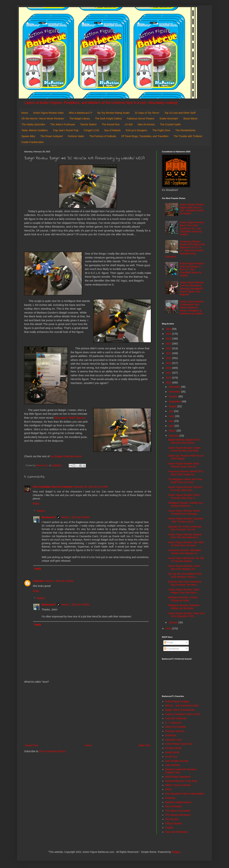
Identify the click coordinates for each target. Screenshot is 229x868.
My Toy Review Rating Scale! (114, 113)
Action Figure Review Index (48, 113)
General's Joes (173, 740)
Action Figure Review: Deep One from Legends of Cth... (186, 615)
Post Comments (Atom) (53, 751)
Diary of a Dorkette (176, 727)
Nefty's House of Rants (178, 785)
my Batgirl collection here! (66, 456)
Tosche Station (88, 124)
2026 (169, 329)
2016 (169, 378)
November (175, 392)
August (173, 406)
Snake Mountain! (169, 119)
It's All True (171, 757)
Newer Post (31, 745)
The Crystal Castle (170, 124)
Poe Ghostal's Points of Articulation (185, 794)
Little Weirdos (173, 765)
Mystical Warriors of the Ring (181, 781)
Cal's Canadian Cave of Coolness (53, 487)
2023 (169, 344)
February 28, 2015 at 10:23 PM (91, 487)
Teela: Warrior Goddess (35, 130)
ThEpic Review (173, 823)
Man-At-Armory (146, 124)
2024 (169, 339)
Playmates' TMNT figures (70, 418)
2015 (169, 383)
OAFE (169, 789)
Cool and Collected (176, 718)
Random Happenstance (178, 802)
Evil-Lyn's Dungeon (137, 130)
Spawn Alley (28, 136)
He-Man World (173, 748)
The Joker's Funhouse (63, 124)
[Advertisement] (88, 714)
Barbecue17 (49, 517)
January (174, 622)
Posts (169, 642)
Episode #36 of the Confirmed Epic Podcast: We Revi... (185, 583)
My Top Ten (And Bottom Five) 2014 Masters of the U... (185, 575)
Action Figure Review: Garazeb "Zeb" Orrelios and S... (186, 520)
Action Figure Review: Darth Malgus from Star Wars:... (184, 591)
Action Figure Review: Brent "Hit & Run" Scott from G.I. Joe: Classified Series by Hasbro (192, 228)
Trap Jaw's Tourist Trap (66, 130)
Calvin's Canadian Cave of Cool (183, 714)
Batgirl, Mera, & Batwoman (180, 710)
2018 (169, 368)
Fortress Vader (76, 136)
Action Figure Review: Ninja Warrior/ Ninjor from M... (184, 465)
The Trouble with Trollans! (188, 136)
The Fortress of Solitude (103, 136)
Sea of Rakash (112, 130)
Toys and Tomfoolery (177, 832)
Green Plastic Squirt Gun (179, 744)
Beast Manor (190, 119)
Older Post (144, 745)
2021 (169, 353)
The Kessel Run (111, 124)
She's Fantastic (174, 806)
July (171, 411)
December (175, 387)
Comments (172, 649)
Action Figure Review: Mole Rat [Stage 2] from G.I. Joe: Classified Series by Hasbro (192, 269)
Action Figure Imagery (177, 701)
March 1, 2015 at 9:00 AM (75, 605)
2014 (169, 628)
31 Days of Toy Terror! (147, 113)
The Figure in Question (178, 811)
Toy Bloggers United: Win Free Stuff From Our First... (185, 481)
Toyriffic (169, 828)
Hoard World (172, 752)
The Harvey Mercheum (178, 815)
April (172, 426)
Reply (36, 504)
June (172, 416)
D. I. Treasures (173, 723)
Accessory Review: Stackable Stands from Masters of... (185, 552)
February (174, 436)
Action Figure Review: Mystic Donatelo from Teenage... (184, 512)
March (173, 431)
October (174, 396)
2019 (169, 363)
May (171, 421)
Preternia (170, 798)
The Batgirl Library (80, 119)
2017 (169, 373)
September (175, 401)
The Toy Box (172, 819)
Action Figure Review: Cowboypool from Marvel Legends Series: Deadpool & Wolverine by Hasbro (192, 308)
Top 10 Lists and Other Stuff (180, 113)
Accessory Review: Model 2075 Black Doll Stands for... (186, 473)
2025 (169, 334)
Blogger (176, 852)
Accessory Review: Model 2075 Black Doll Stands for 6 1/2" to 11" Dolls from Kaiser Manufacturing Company (185, 249)
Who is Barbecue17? (81, 113)
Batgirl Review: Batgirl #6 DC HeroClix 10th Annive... (184, 441)
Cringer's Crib (91, 130)
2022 (169, 348)
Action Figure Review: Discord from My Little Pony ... (185, 489)
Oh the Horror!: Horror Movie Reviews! (43, 119)
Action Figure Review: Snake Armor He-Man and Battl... (184, 449)
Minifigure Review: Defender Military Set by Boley (184, 607)
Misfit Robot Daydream (178, 777)
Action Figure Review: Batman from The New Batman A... (185, 536)
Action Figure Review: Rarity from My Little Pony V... (184, 496)
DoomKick (171, 735)
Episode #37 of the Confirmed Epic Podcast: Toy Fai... (185, 528)
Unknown (38, 581)
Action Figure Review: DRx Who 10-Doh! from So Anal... (186, 544)
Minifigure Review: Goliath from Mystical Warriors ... (186, 504)
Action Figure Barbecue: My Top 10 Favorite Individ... (186, 560)
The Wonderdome (185, 130)
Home (25, 113)
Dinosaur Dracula (175, 731)
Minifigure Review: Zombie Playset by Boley (183, 599)
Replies (41, 511)
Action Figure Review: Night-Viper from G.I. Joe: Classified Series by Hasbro (192, 209)
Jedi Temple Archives (177, 761)
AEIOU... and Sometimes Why (182, 706)
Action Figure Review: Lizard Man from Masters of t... (184, 567)
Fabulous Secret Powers (141, 119)
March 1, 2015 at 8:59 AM (75, 517)
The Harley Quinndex (33, 124)
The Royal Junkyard (51, 136)
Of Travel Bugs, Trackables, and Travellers (145, 136)
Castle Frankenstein (33, 142)
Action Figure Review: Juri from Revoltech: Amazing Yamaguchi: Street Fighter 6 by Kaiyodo (192, 288)
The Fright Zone (161, 130)
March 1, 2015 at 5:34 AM (59, 581)
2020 (169, 358)
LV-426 (129, 124)
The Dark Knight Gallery (108, 119)
